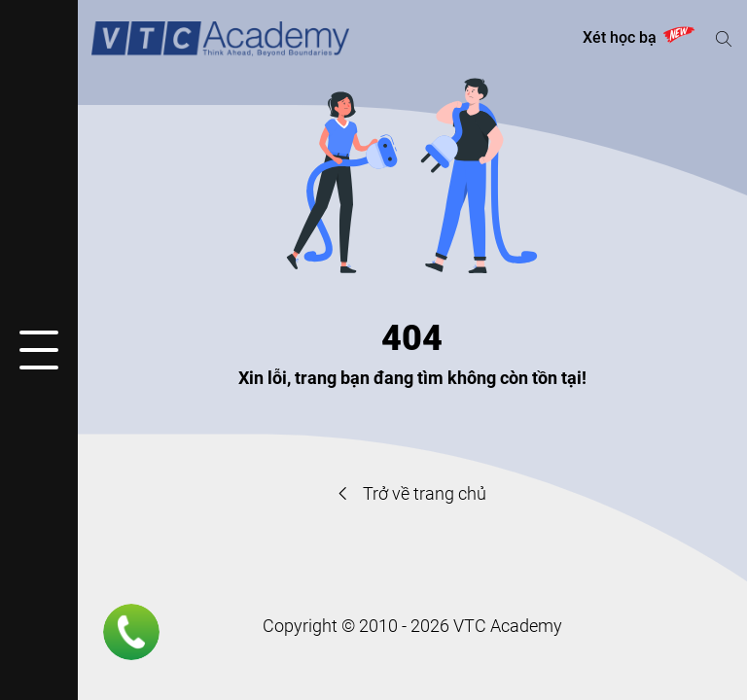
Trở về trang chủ (412, 493)
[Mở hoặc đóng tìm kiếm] (724, 39)
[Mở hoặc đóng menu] (39, 350)
